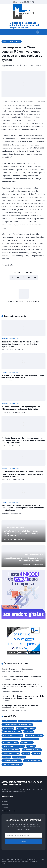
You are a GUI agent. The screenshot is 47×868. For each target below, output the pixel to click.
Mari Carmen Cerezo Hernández (13, 65)
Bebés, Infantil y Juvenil (12, 732)
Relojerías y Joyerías (11, 753)
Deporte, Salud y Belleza (12, 735)
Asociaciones (8, 728)
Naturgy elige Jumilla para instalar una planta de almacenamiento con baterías (20, 707)
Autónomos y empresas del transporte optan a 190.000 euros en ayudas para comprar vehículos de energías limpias (23, 508)
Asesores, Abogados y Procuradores (17, 725)
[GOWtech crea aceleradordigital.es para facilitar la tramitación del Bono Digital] (23, 361)
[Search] (38, 32)
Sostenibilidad (19, 757)
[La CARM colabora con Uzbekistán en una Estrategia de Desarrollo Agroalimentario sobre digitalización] (23, 531)
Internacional (27, 743)
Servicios (36, 753)
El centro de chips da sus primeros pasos (17, 669)
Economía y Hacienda (11, 739)
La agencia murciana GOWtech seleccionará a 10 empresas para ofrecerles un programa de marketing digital (22, 686)
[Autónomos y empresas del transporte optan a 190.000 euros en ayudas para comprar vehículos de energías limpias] (23, 491)
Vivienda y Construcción (12, 764)
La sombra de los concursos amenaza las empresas (21, 677)
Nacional (31, 746)
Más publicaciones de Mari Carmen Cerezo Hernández (23, 305)
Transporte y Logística (12, 761)
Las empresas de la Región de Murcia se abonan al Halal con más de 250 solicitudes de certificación (23, 697)
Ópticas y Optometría (11, 750)
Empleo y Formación (30, 739)
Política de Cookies (8, 811)
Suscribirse (24, 842)
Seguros (26, 753)
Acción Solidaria (9, 721)
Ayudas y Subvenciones (12, 41)
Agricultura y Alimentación (30, 721)
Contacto (5, 808)
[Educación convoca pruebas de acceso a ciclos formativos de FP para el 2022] (23, 556)
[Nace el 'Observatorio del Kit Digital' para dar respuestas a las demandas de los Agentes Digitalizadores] (23, 328)
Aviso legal (5, 801)
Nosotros (5, 804)
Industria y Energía (10, 743)
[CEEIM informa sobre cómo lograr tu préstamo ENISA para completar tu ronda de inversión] (23, 393)
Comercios (29, 732)
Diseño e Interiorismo (34, 735)
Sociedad (6, 757)
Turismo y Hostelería (33, 761)
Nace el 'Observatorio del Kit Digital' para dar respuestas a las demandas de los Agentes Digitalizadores (20, 344)
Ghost (3, 864)
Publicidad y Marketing (32, 750)
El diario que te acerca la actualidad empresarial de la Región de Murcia (25, 25)
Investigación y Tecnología (13, 746)
